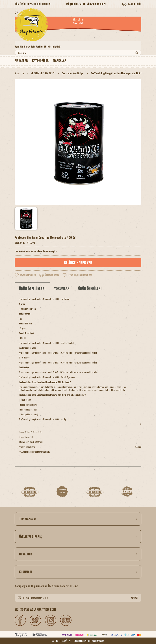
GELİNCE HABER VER (78, 262)
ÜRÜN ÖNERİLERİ (90, 288)
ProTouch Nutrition (28, 309)
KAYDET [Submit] (135, 598)
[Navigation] (41, 60)
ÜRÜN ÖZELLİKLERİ (32, 289)
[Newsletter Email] (78, 598)
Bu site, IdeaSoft (60, 641)
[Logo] (78, 25)
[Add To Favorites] (26, 275)
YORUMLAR (62, 288)
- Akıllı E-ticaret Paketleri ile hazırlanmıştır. (86, 641)
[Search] (78, 53)
